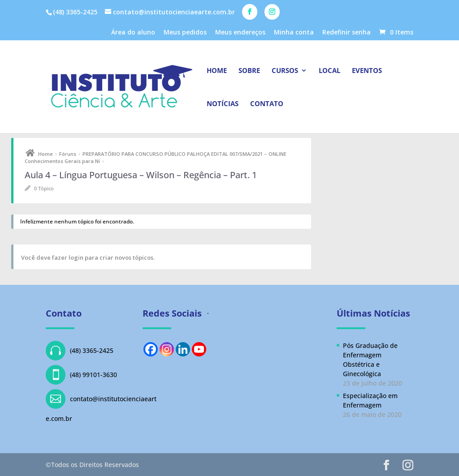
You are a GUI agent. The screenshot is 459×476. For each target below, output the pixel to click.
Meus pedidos (185, 33)
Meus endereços (240, 33)
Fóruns (68, 154)
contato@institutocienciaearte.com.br (101, 406)
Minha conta (294, 33)
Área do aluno (133, 33)
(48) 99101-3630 (81, 375)
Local (329, 71)
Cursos (285, 71)
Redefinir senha (346, 33)
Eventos (367, 71)
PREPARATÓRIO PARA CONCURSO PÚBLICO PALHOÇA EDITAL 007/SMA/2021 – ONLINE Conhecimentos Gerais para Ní (156, 157)
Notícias (223, 104)
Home (217, 71)
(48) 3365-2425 (80, 351)
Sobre (249, 71)
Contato (267, 104)
